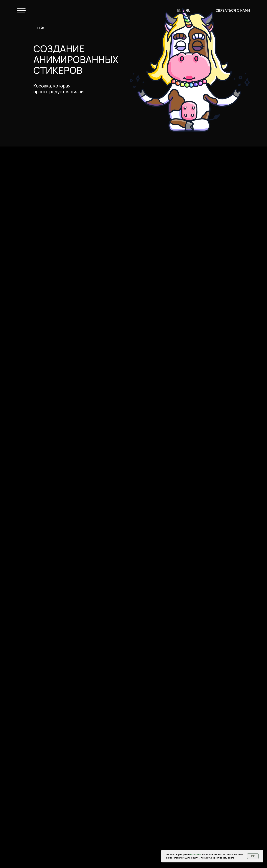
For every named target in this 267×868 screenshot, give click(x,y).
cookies (196, 854)
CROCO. (52, 10)
